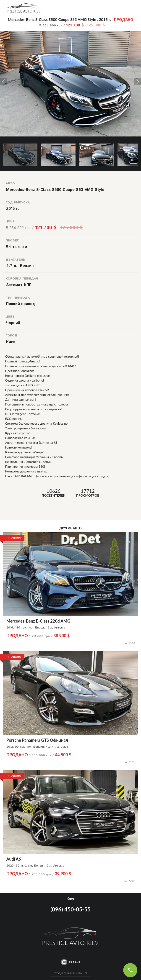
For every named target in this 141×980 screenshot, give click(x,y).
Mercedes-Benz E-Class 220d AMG (38, 621)
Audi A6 (14, 859)
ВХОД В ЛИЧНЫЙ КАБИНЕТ (70, 973)
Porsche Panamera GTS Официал (37, 740)
